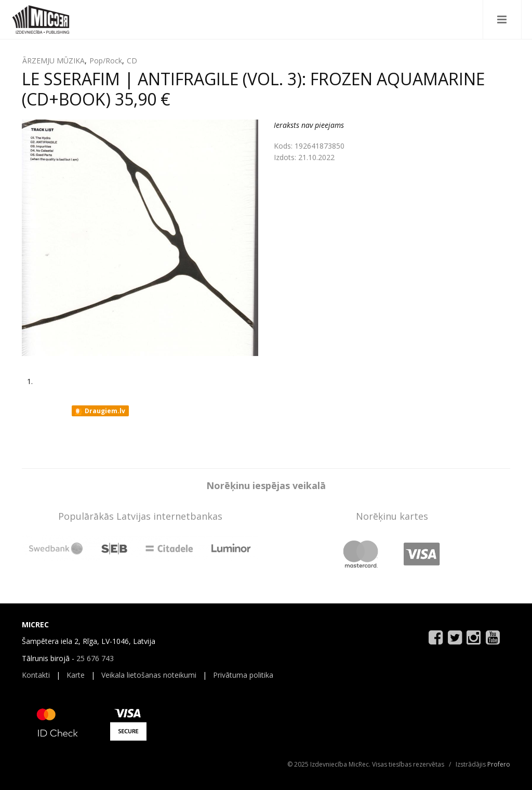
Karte (76, 675)
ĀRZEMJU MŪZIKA (54, 61)
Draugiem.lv (99, 411)
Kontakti (36, 675)
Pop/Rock (106, 61)
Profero (499, 764)
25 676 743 (95, 658)
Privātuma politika (243, 675)
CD (132, 61)
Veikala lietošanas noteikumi (149, 675)
